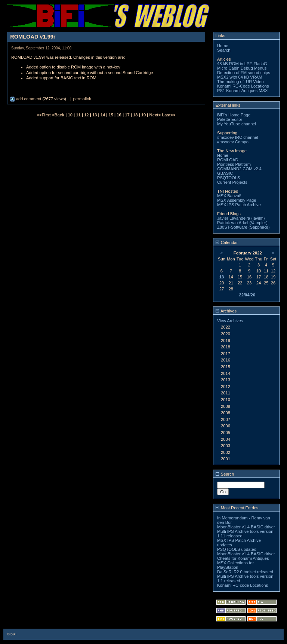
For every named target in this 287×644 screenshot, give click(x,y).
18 (135, 115)
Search (224, 50)
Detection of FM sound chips (244, 73)
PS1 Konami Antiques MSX (243, 91)
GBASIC (225, 173)
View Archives (230, 321)
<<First (44, 115)
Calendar (227, 242)
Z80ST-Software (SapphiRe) (243, 227)
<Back (59, 115)
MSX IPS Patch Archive (239, 205)
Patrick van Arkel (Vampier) (242, 223)
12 (86, 115)
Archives (226, 311)
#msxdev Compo (233, 142)
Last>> (169, 115)
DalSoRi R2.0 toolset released (245, 572)
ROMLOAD (228, 160)
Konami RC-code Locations (243, 585)
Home (223, 46)
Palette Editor (230, 119)
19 (143, 115)
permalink (82, 99)
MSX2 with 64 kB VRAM (240, 77)
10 (70, 115)
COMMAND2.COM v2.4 (239, 169)
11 (78, 115)
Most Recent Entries (237, 508)
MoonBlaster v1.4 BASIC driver (246, 527)
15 (111, 115)
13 (95, 115)
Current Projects (232, 182)
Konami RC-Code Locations (243, 86)
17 (127, 115)
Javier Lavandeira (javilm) (241, 218)
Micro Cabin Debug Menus (242, 68)
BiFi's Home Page (234, 115)
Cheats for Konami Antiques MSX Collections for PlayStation (243, 563)
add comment (26, 99)
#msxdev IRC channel (237, 137)
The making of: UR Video (240, 82)
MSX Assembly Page (237, 200)
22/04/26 (247, 295)
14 (103, 115)
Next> (156, 115)
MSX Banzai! (229, 196)
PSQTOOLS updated (237, 549)
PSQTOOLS (229, 178)
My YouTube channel (237, 124)
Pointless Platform (234, 164)
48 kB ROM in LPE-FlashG (242, 64)
